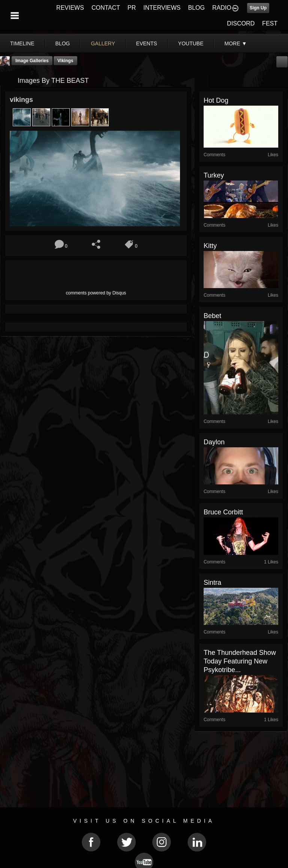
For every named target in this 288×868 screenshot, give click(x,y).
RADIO (222, 8)
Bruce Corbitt (223, 512)
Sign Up (258, 8)
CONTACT (106, 8)
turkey (214, 175)
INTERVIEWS (162, 8)
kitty (210, 246)
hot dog (216, 100)
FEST (270, 23)
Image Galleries (32, 61)
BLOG (196, 8)
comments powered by (96, 293)
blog (63, 43)
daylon (214, 442)
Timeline (22, 43)
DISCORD (241, 23)
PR (132, 8)
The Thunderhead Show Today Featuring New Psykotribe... (240, 661)
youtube (191, 43)
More (236, 43)
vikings (65, 61)
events (147, 43)
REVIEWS (70, 8)
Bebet (212, 316)
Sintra (212, 583)
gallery (103, 43)
